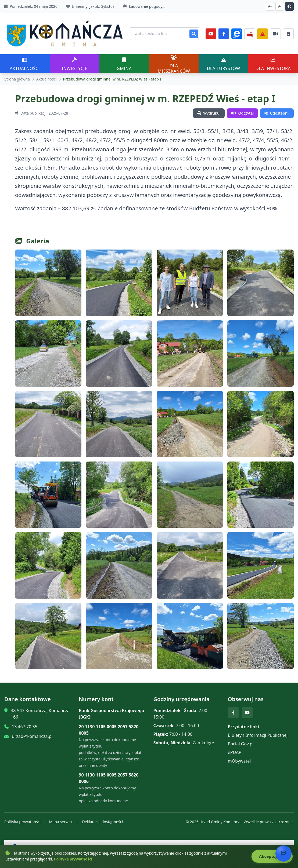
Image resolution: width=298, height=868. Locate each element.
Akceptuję (272, 856)
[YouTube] (211, 33)
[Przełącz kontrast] (289, 6)
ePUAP (235, 750)
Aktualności (46, 77)
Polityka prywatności (22, 820)
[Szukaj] (194, 33)
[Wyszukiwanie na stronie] (160, 33)
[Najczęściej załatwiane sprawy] (275, 33)
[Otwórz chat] (283, 854)
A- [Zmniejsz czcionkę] (280, 6)
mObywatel (239, 759)
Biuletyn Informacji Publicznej (258, 733)
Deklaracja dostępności (102, 820)
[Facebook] (224, 33)
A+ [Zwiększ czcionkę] (270, 6)
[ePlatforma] (237, 33)
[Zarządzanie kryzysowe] (263, 33)
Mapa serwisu (61, 820)
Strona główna (17, 77)
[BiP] (250, 33)
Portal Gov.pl (241, 742)
